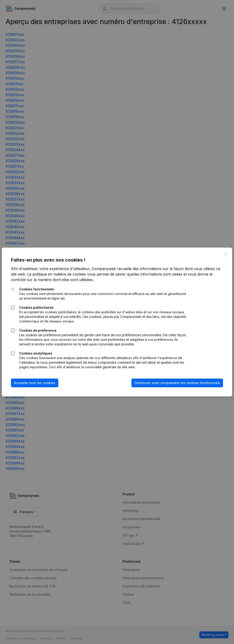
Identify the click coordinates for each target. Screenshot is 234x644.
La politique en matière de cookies (57, 274)
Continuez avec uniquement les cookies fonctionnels (177, 383)
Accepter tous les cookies (35, 383)
